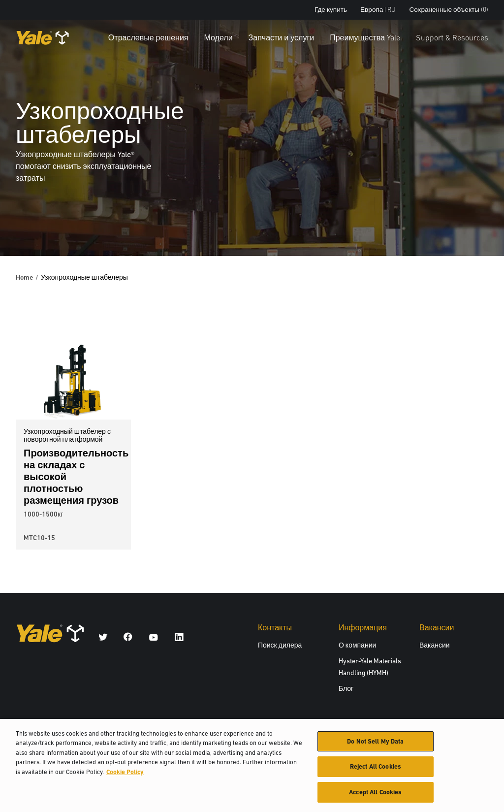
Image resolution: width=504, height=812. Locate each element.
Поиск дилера (280, 645)
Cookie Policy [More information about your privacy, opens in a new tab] (125, 776)
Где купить (331, 10)
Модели (219, 37)
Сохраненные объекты (449, 10)
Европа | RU (378, 10)
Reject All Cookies (376, 771)
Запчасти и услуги (282, 37)
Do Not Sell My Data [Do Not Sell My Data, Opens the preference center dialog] (375, 745)
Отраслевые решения (148, 37)
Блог (346, 688)
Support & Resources (452, 37)
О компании (357, 645)
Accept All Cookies (375, 796)
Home (24, 277)
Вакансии (435, 645)
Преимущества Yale (365, 37)
